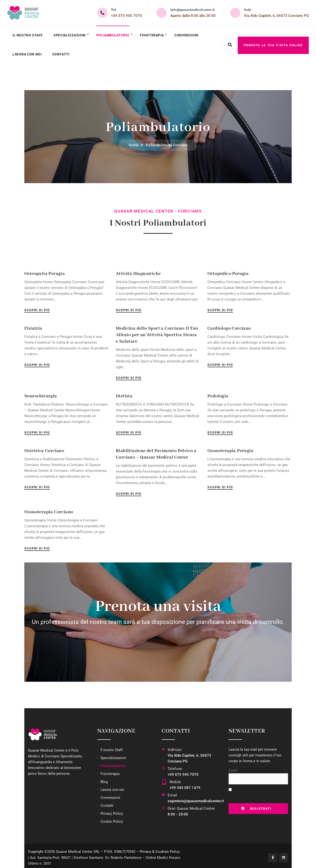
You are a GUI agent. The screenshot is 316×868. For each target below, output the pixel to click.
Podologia (218, 393)
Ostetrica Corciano (44, 448)
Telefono (175, 766)
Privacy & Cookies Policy (160, 848)
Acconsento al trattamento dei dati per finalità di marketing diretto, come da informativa (257, 791)
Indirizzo (175, 747)
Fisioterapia (155, 34)
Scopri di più (37, 307)
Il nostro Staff (28, 34)
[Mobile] (164, 782)
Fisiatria (33, 325)
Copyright (36, 848)
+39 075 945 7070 (126, 16)
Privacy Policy (112, 810)
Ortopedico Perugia (228, 271)
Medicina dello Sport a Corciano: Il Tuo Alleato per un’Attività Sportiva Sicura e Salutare (157, 332)
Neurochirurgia (41, 393)
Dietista (124, 393)
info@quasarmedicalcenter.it (193, 10)
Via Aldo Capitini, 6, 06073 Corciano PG (276, 16)
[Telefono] (163, 769)
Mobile (175, 779)
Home (134, 142)
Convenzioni (190, 34)
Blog (104, 779)
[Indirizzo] (163, 753)
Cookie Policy (112, 818)
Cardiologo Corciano (229, 325)
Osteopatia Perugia (45, 271)
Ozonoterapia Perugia (230, 448)
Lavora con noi (27, 52)
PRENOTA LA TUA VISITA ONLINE (273, 43)
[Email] (163, 795)
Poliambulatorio (115, 34)
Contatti (62, 52)
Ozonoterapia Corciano (49, 509)
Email (172, 792)
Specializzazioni (71, 34)
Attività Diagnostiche (138, 271)
